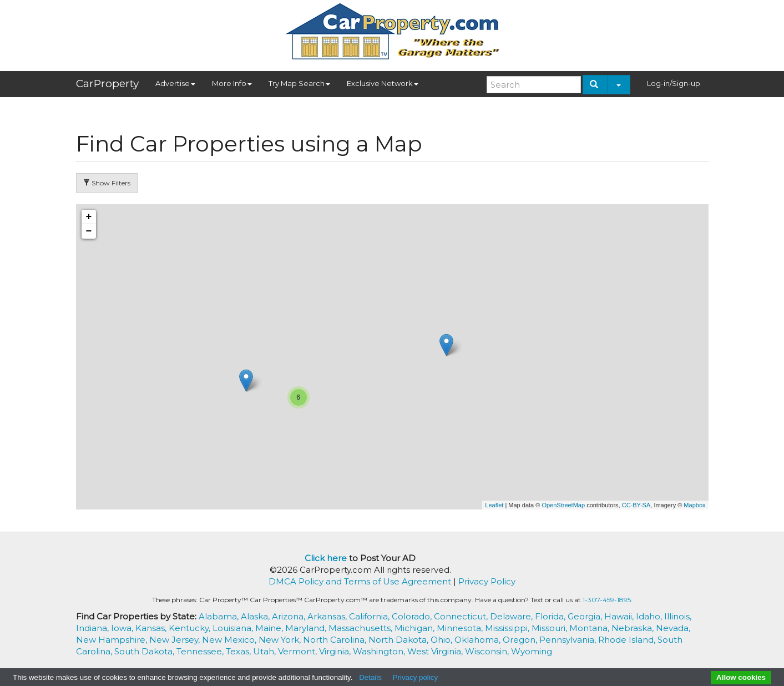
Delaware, (512, 616)
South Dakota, (145, 651)
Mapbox (694, 505)
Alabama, (220, 616)
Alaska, (256, 616)
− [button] (89, 231)
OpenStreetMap (563, 505)
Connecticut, (462, 616)
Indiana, (93, 628)
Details (370, 677)
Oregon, (521, 640)
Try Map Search (299, 83)
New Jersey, (176, 640)
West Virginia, (436, 651)
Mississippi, (508, 628)
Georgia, (586, 616)
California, (370, 616)
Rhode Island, (628, 640)
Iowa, (123, 628)
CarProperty (107, 84)
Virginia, (336, 651)
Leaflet (494, 505)
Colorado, (413, 616)
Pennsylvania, (569, 640)
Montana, (590, 628)
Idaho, (650, 616)
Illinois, (678, 616)
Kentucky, (191, 628)
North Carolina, (336, 640)
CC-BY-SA (636, 505)
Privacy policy (415, 677)
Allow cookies (741, 677)
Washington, (380, 651)
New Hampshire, (113, 640)
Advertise (175, 83)
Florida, (551, 616)
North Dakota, (399, 640)
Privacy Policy (487, 581)
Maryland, (307, 628)
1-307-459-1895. (608, 600)
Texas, (239, 651)
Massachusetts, (361, 628)
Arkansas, (328, 616)
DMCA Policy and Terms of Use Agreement (360, 581)
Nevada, (673, 628)
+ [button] (89, 217)
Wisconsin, (488, 651)
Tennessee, (201, 651)
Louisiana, (234, 628)
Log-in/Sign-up (674, 83)
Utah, (265, 651)
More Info (232, 83)
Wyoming (532, 651)
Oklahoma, (479, 640)
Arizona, (290, 616)
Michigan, (416, 628)
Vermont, (299, 651)
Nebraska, (634, 628)
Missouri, (550, 628)
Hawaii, (620, 616)
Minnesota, (461, 628)
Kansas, (152, 628)
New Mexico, (230, 640)
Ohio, (442, 640)
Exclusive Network (383, 83)
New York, (281, 640)
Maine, (270, 628)
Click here (326, 558)
